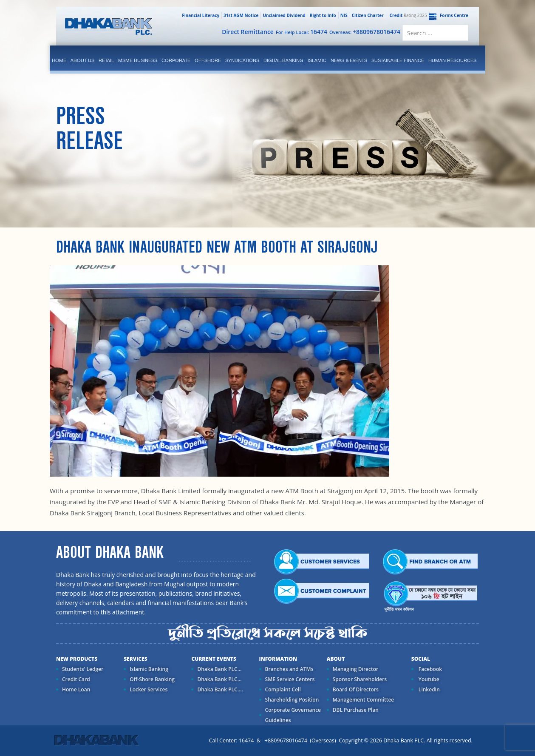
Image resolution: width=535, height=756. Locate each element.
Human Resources (452, 60)
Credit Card (76, 679)
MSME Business (138, 60)
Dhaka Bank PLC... (219, 669)
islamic (317, 60)
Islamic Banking (149, 669)
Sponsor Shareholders (360, 679)
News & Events (349, 60)
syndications (242, 60)
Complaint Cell (283, 689)
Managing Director (355, 669)
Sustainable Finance (398, 60)
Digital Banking (283, 60)
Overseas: (365, 32)
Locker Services (149, 689)
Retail (106, 60)
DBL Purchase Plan (356, 710)
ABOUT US (82, 60)
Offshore (208, 60)
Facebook (430, 669)
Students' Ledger (83, 669)
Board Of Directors (356, 689)
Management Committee (364, 700)
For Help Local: (301, 32)
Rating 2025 (408, 15)
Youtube (428, 679)
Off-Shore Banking (152, 679)
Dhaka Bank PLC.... (220, 689)
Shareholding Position (292, 700)
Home (59, 60)
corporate (176, 60)
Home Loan (76, 689)
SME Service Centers (290, 679)
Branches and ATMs (289, 669)
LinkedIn (429, 689)
